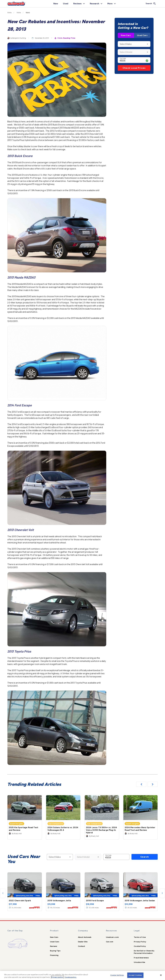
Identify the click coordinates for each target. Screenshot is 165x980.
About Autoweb (85, 937)
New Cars (126, 35)
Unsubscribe (139, 962)
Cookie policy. (71, 977)
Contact (81, 946)
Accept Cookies (135, 975)
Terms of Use (140, 937)
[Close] (161, 975)
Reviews (54, 946)
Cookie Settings (117, 975)
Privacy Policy (140, 942)
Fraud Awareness (141, 958)
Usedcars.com (112, 937)
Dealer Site (83, 942)
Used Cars (142, 35)
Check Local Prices (134, 68)
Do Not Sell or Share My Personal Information (144, 952)
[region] (82, 975)
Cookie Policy (140, 946)
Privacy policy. (57, 977)
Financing (54, 955)
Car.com (110, 942)
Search (145, 857)
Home (9, 13)
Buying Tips (55, 951)
